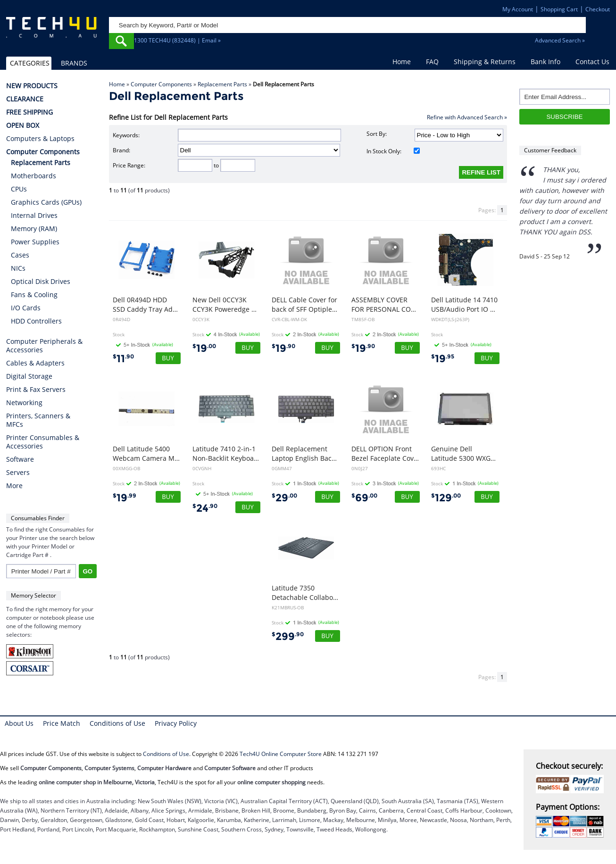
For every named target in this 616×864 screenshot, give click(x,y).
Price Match (62, 723)
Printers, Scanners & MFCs (38, 420)
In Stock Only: (393, 151)
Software (20, 459)
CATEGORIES (30, 63)
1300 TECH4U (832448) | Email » (177, 40)
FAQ (432, 62)
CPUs (19, 189)
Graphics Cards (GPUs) (46, 202)
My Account (518, 9)
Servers (18, 473)
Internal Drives (34, 215)
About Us (19, 723)
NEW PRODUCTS (32, 86)
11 (123, 359)
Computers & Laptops (40, 139)
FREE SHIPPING (29, 112)
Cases (20, 255)
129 (446, 498)
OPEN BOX (23, 125)
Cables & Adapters (35, 363)
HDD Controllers (36, 321)
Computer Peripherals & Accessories (44, 346)
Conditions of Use (117, 723)
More (14, 486)
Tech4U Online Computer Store (281, 754)
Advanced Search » (560, 40)
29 (284, 498)
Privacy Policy (176, 723)
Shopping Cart (559, 9)
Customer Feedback (550, 150)
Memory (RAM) (34, 228)
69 (364, 498)
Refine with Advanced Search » (467, 117)
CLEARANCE (25, 99)
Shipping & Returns (485, 62)
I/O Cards (26, 308)
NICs (18, 268)
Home (402, 62)
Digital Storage (29, 376)
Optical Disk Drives (41, 281)
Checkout (598, 9)
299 (288, 636)
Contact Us (592, 62)
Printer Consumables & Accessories (43, 442)
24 (205, 508)
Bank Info (545, 62)
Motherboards (33, 176)
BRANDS (74, 63)
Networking (24, 403)
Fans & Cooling (34, 295)
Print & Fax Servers (36, 390)
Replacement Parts (222, 84)
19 (204, 348)
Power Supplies (35, 242)
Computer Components (161, 84)
